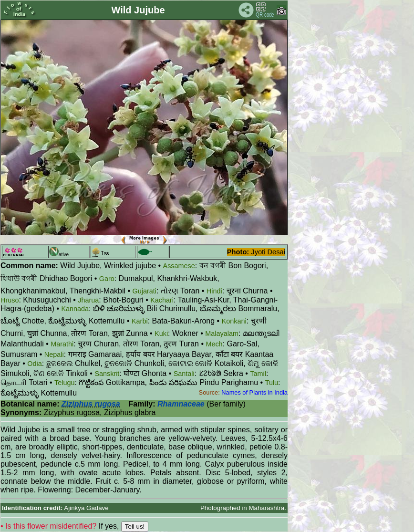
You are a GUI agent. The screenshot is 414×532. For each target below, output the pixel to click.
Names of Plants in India (254, 392)
